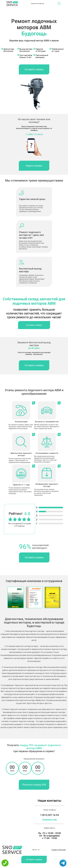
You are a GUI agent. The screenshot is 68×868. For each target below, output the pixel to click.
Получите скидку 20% (34, 785)
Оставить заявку (34, 69)
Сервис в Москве (59, 850)
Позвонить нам (50, 819)
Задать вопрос (34, 166)
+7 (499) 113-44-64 (34, 134)
